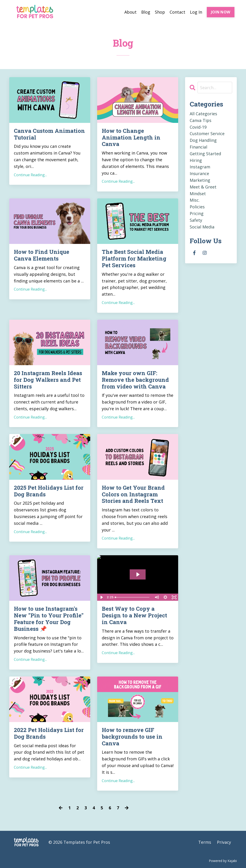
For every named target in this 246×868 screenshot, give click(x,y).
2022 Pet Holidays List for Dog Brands (49, 733)
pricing (197, 213)
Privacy (224, 842)
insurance (199, 173)
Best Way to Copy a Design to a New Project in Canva (134, 615)
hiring (196, 160)
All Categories (203, 114)
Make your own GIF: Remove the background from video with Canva (135, 380)
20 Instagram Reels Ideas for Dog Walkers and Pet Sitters (48, 380)
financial (198, 147)
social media (202, 227)
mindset (198, 194)
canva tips (201, 120)
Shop (160, 12)
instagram (200, 167)
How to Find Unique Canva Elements (42, 255)
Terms (205, 842)
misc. (195, 200)
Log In (196, 12)
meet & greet (203, 187)
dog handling (203, 140)
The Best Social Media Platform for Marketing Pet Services (134, 258)
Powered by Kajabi (223, 861)
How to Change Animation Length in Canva (131, 137)
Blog (146, 12)
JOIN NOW (221, 12)
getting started (205, 154)
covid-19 (198, 127)
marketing (200, 180)
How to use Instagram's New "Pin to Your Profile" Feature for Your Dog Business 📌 (49, 619)
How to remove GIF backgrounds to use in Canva (132, 737)
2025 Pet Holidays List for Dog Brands (49, 491)
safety (196, 220)
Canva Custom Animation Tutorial (49, 134)
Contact (177, 12)
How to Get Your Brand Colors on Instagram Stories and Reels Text (133, 494)
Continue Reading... (30, 175)
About (130, 12)
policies (197, 207)
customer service (207, 134)
